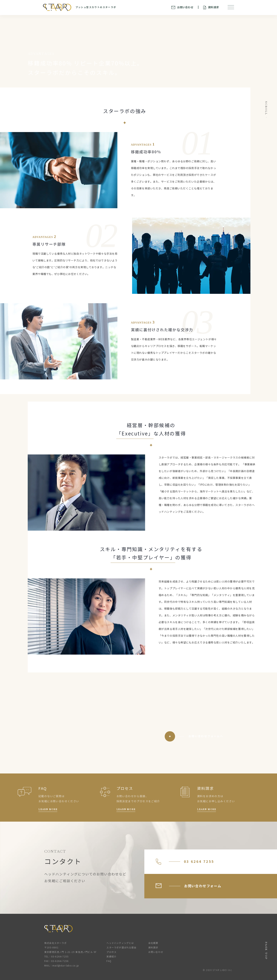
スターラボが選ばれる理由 (121, 948)
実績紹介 (111, 957)
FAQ (109, 961)
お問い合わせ (182, 7)
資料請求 (211, 8)
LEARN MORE (48, 809)
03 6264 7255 (185, 862)
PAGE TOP (266, 951)
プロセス (111, 952)
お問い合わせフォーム (189, 886)
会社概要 (153, 943)
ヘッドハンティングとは (120, 943)
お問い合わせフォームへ (206, 736)
